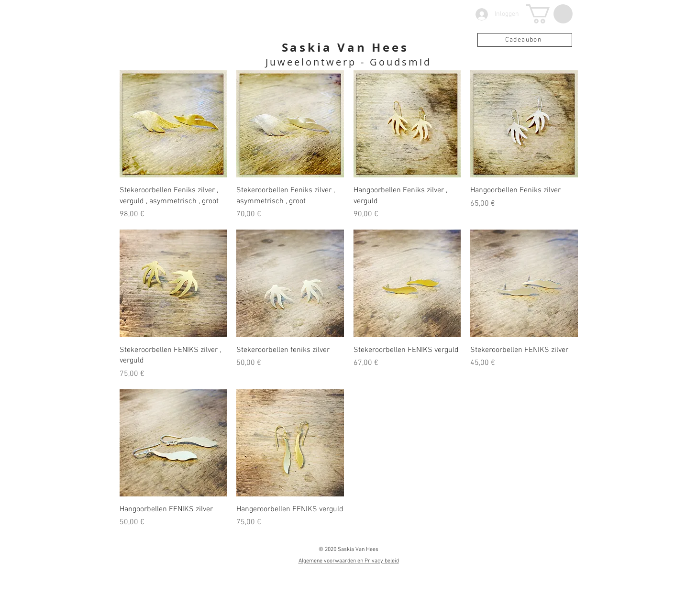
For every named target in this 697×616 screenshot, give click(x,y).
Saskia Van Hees (345, 47)
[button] (549, 14)
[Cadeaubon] (525, 40)
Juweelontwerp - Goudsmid (348, 62)
